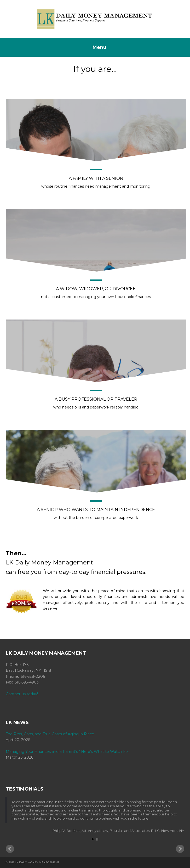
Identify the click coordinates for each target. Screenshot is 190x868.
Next (180, 849)
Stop (97, 839)
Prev (10, 849)
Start (93, 839)
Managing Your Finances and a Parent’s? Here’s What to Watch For (67, 752)
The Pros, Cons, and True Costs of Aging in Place (50, 734)
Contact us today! (22, 694)
